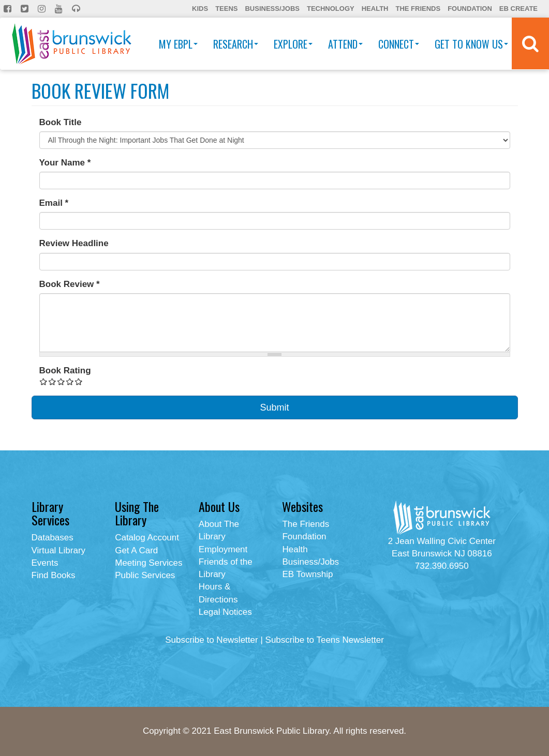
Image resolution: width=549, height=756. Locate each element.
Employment (223, 549)
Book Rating (65, 371)
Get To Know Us (471, 44)
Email (54, 203)
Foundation (470, 9)
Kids (200, 9)
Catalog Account (147, 538)
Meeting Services (149, 563)
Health (375, 9)
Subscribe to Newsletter (212, 640)
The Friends (418, 9)
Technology (331, 9)
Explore (293, 44)
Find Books (54, 575)
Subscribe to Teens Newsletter (325, 640)
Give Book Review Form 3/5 (61, 381)
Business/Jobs (272, 9)
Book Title (61, 122)
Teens (226, 9)
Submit (274, 407)
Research (236, 44)
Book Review (70, 284)
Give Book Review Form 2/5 (53, 381)
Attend (345, 44)
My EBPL (178, 44)
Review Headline (74, 243)
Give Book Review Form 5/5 (79, 381)
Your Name (65, 163)
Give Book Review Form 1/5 (44, 381)
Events (45, 563)
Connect (399, 44)
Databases (53, 538)
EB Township (307, 574)
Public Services (145, 575)
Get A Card (136, 550)
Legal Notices (225, 612)
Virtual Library (59, 550)
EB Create (518, 9)
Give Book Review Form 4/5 (70, 381)
